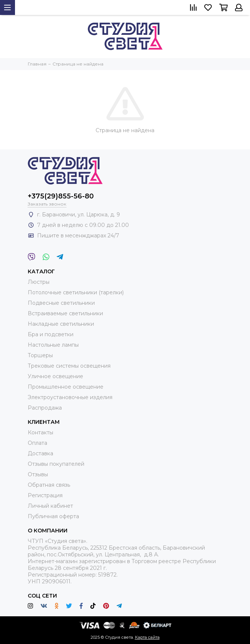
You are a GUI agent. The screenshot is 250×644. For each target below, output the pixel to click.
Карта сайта (147, 637)
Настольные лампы (53, 345)
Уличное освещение (55, 376)
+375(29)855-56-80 (61, 196)
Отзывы (38, 474)
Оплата (37, 443)
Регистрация (45, 495)
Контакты (40, 432)
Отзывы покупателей (56, 464)
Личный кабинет (50, 506)
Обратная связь (49, 485)
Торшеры (40, 355)
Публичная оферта (53, 516)
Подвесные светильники (61, 303)
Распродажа (45, 408)
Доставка (40, 453)
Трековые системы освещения (69, 366)
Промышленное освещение (66, 387)
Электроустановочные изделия (70, 397)
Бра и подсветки (51, 334)
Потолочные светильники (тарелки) (76, 292)
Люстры (39, 282)
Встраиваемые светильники (65, 313)
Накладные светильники (61, 324)
